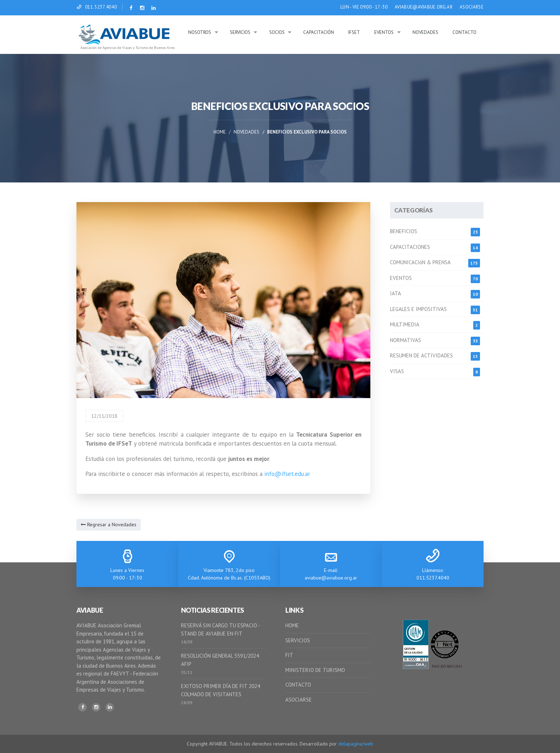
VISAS (397, 371)
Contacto (464, 32)
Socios (277, 32)
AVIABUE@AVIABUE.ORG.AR (424, 7)
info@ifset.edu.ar (287, 474)
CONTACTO (298, 685)
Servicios (240, 32)
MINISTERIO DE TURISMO (315, 670)
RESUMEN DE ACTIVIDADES (421, 355)
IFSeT (354, 32)
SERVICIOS (298, 640)
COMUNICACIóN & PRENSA (420, 262)
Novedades (425, 32)
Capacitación (319, 32)
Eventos (384, 32)
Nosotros (200, 32)
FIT (289, 655)
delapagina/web (356, 744)
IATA (396, 293)
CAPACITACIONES (410, 247)
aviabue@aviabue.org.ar (331, 578)
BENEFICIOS (404, 231)
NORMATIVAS (406, 340)
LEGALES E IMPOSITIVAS (418, 309)
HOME (292, 625)
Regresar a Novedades (109, 524)
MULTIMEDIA (405, 324)
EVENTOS (401, 278)
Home (220, 132)
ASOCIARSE (472, 7)
